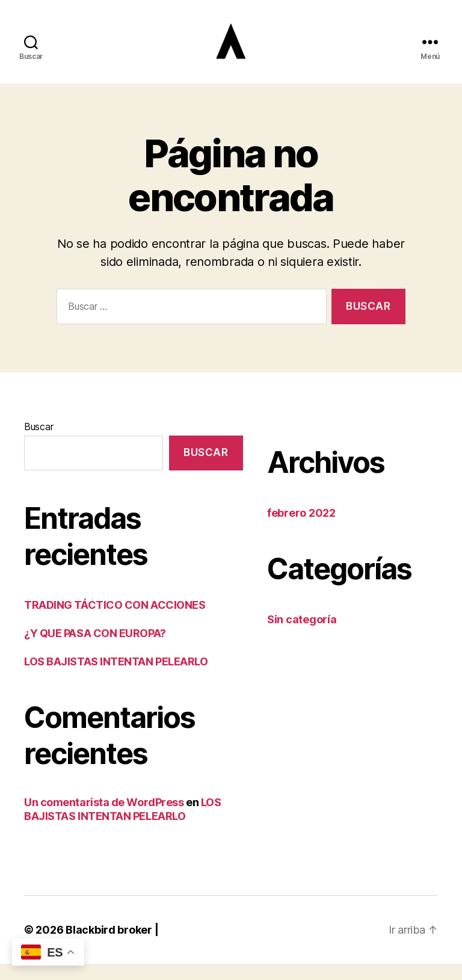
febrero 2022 (301, 529)
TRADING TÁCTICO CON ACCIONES (115, 621)
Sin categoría (302, 635)
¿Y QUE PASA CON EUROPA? (95, 649)
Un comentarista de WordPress (104, 818)
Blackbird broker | (112, 946)
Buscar (38, 442)
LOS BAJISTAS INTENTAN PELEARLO (116, 678)
